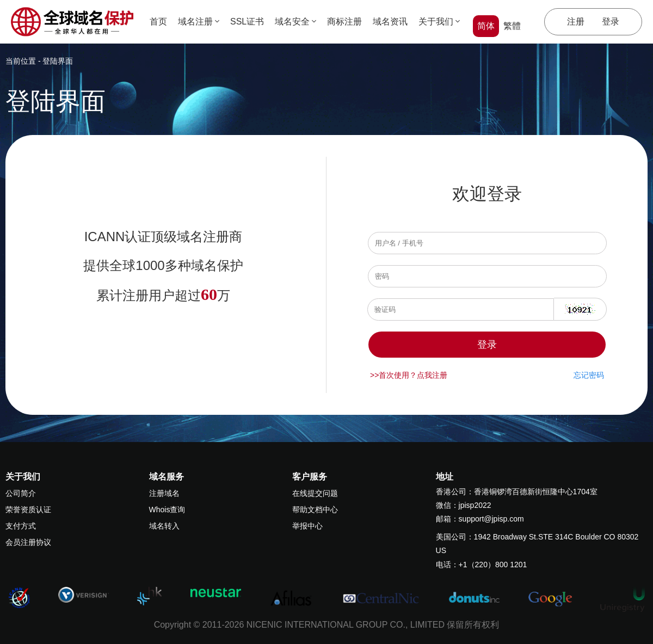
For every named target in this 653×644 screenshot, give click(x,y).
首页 (158, 22)
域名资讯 (390, 22)
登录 (611, 22)
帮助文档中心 (315, 510)
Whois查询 (167, 510)
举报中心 (307, 526)
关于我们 (439, 22)
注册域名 (164, 493)
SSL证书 (247, 22)
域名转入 (164, 526)
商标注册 (344, 22)
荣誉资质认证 (28, 510)
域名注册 (199, 22)
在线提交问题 (315, 493)
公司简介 (21, 493)
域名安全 (295, 22)
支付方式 (21, 526)
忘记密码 (589, 375)
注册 (576, 22)
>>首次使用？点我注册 (409, 375)
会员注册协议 (28, 542)
